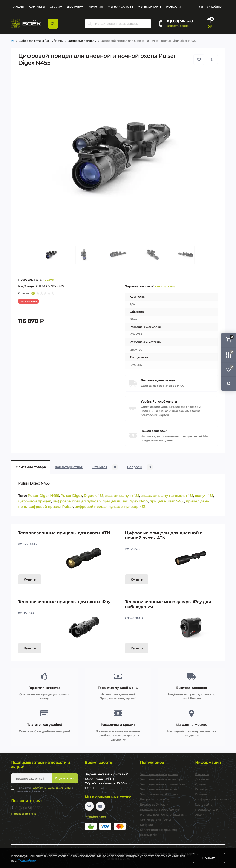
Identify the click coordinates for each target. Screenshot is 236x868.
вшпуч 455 (204, 496)
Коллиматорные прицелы (158, 830)
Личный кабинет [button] (211, 7)
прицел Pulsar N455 (167, 501)
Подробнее (27, 860)
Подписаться (65, 778)
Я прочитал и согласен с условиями (45, 790)
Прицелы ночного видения (159, 810)
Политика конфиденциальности (51, 788)
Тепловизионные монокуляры (161, 779)
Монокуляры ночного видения (162, 815)
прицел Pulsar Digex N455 (125, 501)
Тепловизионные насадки (158, 789)
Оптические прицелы (155, 820)
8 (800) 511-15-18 (180, 21)
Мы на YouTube (120, 7)
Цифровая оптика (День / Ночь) (41, 41)
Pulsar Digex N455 (43, 496)
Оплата (56, 7)
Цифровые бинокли (154, 805)
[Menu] (53, 24)
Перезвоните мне (24, 814)
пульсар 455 (135, 507)
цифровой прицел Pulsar (51, 507)
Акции (19, 7)
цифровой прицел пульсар (77, 501)
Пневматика (149, 835)
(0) (33, 293)
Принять (209, 858)
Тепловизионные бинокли (159, 794)
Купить (30, 579)
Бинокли (146, 825)
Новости (174, 7)
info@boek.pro (95, 817)
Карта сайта (204, 805)
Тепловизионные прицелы (159, 774)
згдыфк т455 (182, 496)
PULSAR (48, 280)
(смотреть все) (165, 286)
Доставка (75, 7)
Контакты (37, 7)
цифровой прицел (35, 501)
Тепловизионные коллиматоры (162, 784)
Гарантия (95, 7)
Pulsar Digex (71, 496)
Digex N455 (94, 496)
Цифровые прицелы (82, 41)
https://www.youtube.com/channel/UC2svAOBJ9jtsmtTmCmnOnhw (100, 806)
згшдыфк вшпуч (155, 496)
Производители (207, 810)
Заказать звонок (179, 26)
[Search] (90, 24)
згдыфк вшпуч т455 (122, 496)
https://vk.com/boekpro (89, 806)
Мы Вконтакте (150, 7)
